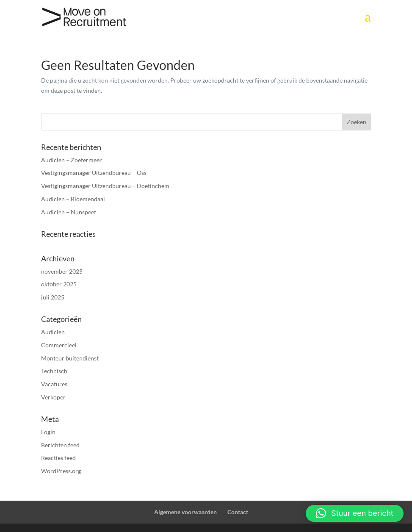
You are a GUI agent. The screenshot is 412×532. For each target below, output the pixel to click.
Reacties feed (58, 458)
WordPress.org (61, 471)
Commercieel (59, 345)
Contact (238, 512)
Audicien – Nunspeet (69, 212)
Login (48, 432)
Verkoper (53, 397)
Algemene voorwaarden (185, 512)
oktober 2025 (59, 284)
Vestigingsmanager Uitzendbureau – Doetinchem (105, 186)
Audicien (53, 332)
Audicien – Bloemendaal (73, 199)
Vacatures (54, 384)
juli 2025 (53, 297)
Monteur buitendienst (70, 358)
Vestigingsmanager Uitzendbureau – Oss (94, 173)
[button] (355, 513)
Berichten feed (60, 445)
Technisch (54, 371)
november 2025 (62, 271)
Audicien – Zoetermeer (72, 160)
